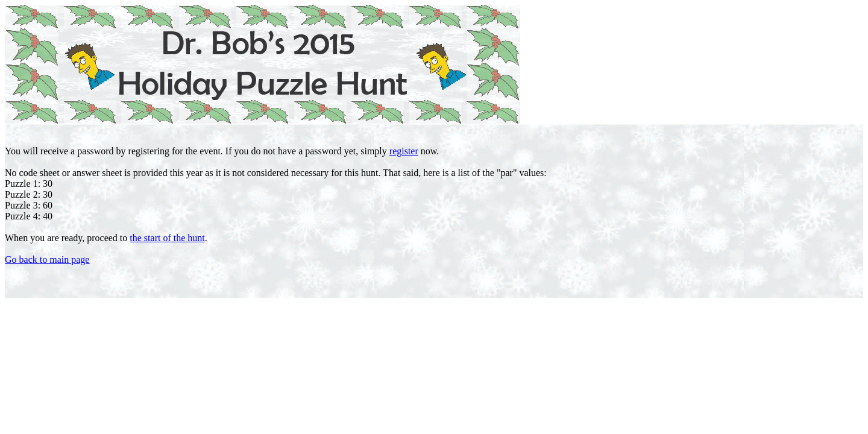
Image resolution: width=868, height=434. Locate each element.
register (404, 151)
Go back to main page (47, 259)
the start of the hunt (167, 238)
